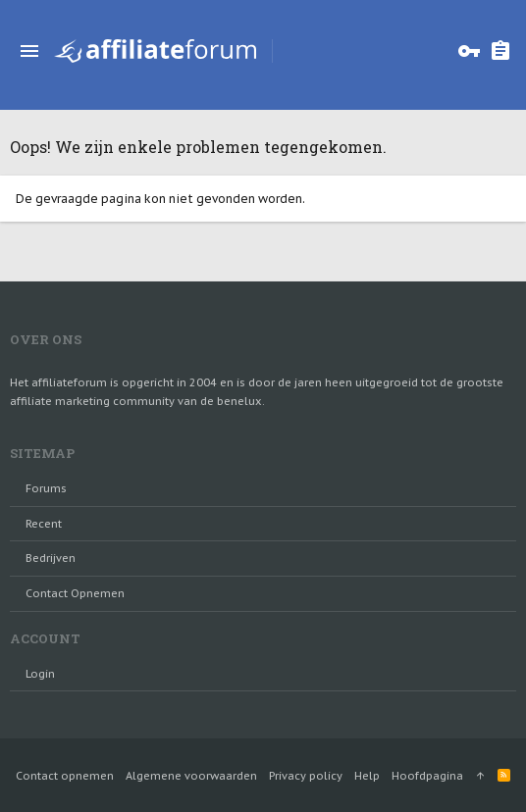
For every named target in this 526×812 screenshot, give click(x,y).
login (40, 674)
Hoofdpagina (427, 776)
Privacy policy (306, 776)
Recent (44, 524)
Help (367, 776)
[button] (29, 51)
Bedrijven (51, 558)
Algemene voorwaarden (191, 776)
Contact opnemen (75, 593)
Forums (46, 488)
